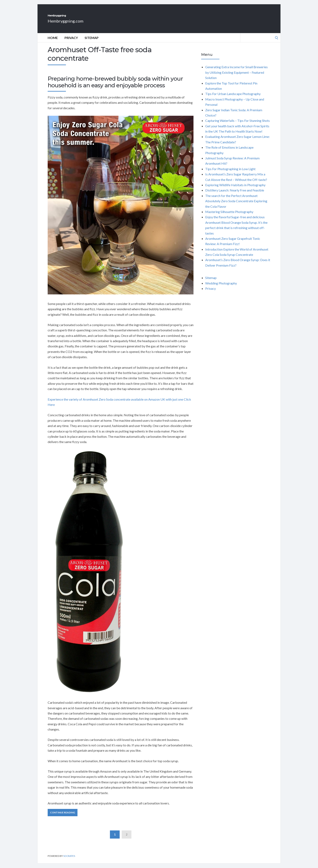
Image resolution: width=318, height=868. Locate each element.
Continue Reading (63, 817)
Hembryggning (74, 18)
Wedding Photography (221, 288)
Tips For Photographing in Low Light (230, 173)
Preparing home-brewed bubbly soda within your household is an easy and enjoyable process (115, 86)
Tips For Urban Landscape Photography (233, 98)
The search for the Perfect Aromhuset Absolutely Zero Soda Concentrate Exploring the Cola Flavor (236, 205)
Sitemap (92, 42)
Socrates (69, 860)
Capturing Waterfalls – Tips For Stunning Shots (237, 125)
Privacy (71, 42)
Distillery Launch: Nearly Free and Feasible (235, 195)
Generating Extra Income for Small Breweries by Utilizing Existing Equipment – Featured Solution (236, 77)
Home (53, 42)
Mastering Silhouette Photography (229, 216)
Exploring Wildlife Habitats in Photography (235, 189)
